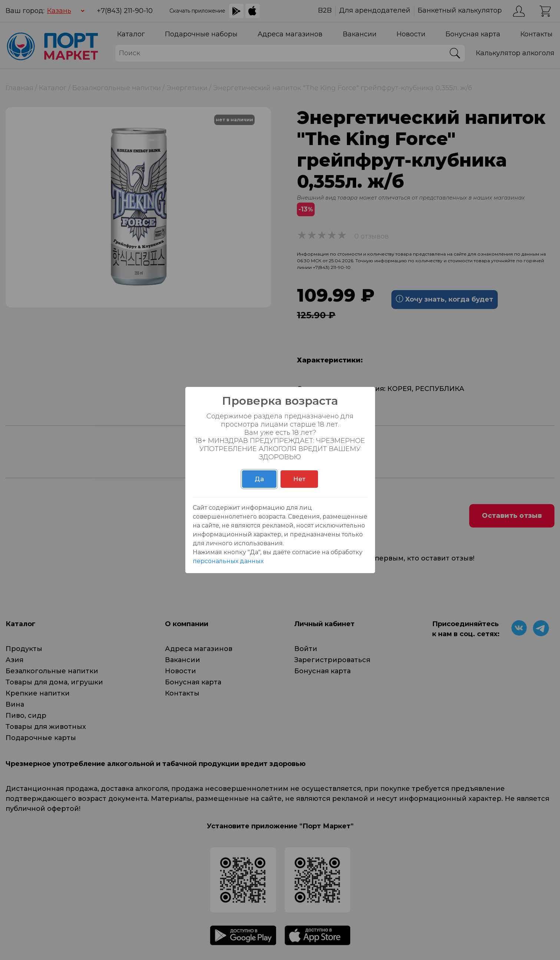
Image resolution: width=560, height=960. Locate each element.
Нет (299, 479)
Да (259, 479)
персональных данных (228, 561)
